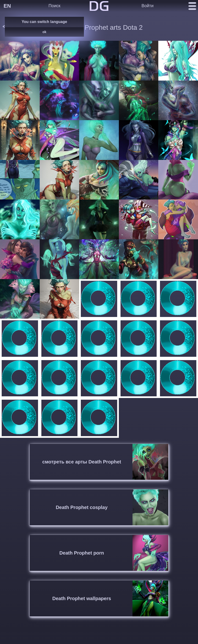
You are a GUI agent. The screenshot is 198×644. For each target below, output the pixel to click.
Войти (148, 6)
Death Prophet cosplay (82, 507)
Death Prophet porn (82, 553)
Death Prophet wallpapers (82, 598)
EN (7, 6)
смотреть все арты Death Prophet (82, 462)
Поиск (55, 6)
